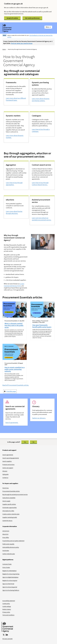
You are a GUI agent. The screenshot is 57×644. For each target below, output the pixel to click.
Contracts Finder (7, 564)
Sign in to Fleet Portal (8, 584)
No (33, 442)
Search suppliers (7, 461)
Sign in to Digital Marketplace (10, 577)
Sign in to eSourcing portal (10, 587)
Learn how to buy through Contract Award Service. (40, 184)
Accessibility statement (9, 601)
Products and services (8, 464)
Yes (25, 442)
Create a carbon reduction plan (11, 514)
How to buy (6, 488)
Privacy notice (6, 612)
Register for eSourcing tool (10, 580)
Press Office (6, 537)
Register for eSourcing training (11, 574)
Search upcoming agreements (11, 458)
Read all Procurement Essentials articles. (16, 385)
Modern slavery (7, 609)
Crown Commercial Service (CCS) (14, 285)
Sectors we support (8, 468)
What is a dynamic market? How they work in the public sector (14, 325)
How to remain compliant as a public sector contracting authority (15, 369)
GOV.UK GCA (6, 531)
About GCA (5, 534)
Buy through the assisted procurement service (15, 494)
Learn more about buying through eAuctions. (14, 212)
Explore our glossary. (39, 418)
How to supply (6, 501)
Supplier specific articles (9, 504)
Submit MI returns (7, 521)
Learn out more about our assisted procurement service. (42, 219)
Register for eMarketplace (9, 571)
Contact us (5, 478)
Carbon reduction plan (9, 554)
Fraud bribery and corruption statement (13, 541)
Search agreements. (12, 422)
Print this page (11, 391)
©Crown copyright (7, 639)
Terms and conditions (8, 615)
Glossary (5, 471)
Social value (6, 550)
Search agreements (8, 455)
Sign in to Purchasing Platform (11, 590)
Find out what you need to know (22, 43)
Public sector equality (8, 544)
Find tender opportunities (10, 507)
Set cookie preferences (32, 18)
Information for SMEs (8, 511)
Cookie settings (7, 606)
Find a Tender (6, 567)
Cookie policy (6, 604)
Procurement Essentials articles (11, 491)
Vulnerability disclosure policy (11, 547)
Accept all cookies (12, 18)
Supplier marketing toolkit (10, 517)
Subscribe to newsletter (9, 498)
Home (4, 49)
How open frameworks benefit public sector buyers (42, 326)
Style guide (5, 474)
